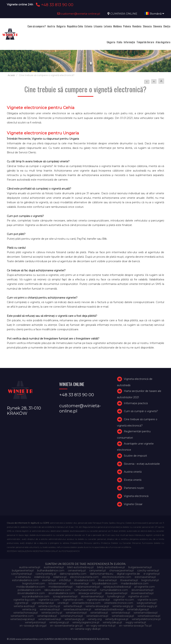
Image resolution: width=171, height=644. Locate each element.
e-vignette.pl (152, 574)
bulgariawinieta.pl (23, 570)
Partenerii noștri (134, 488)
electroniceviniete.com (117, 577)
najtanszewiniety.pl (88, 587)
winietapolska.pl (47, 616)
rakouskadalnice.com (58, 590)
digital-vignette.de (128, 574)
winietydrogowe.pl (117, 619)
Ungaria (111, 42)
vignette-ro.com (124, 600)
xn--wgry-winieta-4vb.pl (101, 626)
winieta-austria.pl (24, 606)
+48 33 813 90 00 (54, 5)
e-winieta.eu (23, 577)
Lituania (98, 26)
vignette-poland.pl (98, 600)
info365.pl (65, 580)
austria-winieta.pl (30, 567)
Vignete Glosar (133, 504)
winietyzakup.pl (112, 622)
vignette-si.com (148, 600)
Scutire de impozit (135, 456)
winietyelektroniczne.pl (146, 619)
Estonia (88, 26)
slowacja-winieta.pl (90, 593)
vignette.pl (21, 603)
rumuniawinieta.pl (85, 590)
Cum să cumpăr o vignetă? (141, 411)
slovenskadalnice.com (31, 593)
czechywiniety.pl (46, 574)
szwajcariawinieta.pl (65, 596)
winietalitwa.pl (99, 613)
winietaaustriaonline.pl (77, 609)
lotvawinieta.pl (58, 583)
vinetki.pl (63, 603)
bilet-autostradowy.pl (80, 567)
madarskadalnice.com (135, 583)
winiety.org (95, 619)
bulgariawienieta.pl (140, 567)
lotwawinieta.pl (79, 583)
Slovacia (147, 26)
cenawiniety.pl (77, 570)
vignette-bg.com (24, 600)
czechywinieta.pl (22, 574)
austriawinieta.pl (54, 567)
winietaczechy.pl (52, 613)
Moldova (117, 26)
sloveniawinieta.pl (142, 590)
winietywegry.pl (59, 622)
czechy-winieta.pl (148, 570)
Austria (51, 26)
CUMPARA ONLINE (124, 14)
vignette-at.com (138, 596)
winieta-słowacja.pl (97, 606)
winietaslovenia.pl (97, 616)
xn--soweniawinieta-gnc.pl (66, 626)
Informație (129, 42)
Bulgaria (61, 26)
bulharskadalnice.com (51, 570)
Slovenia (158, 26)
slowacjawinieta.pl (116, 593)
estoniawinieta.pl (145, 577)
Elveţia (167, 26)
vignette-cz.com (49, 600)
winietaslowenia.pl (149, 616)
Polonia (127, 26)
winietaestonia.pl (76, 613)
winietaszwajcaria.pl (22, 619)
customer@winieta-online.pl (79, 14)
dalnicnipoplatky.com (73, 574)
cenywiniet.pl (97, 570)
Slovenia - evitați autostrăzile (142, 464)
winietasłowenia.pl (50, 619)
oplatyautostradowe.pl (117, 587)
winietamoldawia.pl (146, 613)
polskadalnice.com (29, 590)
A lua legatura (163, 42)
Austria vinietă (133, 472)
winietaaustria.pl (50, 609)
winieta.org (29, 609)
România (137, 26)
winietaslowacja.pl (123, 616)
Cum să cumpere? (37, 26)
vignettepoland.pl (43, 603)
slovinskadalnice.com (62, 593)
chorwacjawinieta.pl (121, 570)
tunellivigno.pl (116, 596)
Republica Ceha (75, 26)
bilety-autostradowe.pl (111, 567)
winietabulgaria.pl (138, 609)
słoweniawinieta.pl (92, 596)
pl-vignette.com (145, 587)
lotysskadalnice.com (105, 583)
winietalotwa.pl (121, 613)
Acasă (11, 75)
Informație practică (136, 403)
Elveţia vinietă (133, 480)
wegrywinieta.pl (147, 603)
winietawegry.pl (74, 619)
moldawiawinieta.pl (60, 587)
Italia (119, 42)
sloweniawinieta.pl (142, 593)
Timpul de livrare (145, 42)
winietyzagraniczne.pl (86, 622)
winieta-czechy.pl (49, 606)
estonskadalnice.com (25, 580)
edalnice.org (42, 577)
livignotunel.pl (150, 580)
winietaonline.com (22, 616)
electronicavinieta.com (84, 577)
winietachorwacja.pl (26, 613)
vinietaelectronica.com (86, 603)
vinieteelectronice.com (119, 603)
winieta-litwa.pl (73, 606)
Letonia (108, 26)
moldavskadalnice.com (31, 587)
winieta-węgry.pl (147, 606)
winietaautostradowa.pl (109, 609)
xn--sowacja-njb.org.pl (33, 626)
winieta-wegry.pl (123, 606)
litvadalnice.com (85, 580)
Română (154, 14)
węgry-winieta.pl (136, 622)
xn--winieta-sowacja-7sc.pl (135, 626)
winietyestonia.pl (35, 622)
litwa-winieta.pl (107, 580)
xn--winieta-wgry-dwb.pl (85, 629)
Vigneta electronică (136, 496)
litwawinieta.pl (129, 580)
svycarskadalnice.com (36, 596)
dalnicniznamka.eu (102, 574)
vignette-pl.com (73, 600)
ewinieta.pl (49, 580)
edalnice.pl (60, 577)
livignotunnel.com (34, 583)
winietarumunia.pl (72, 616)
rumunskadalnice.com (114, 590)
